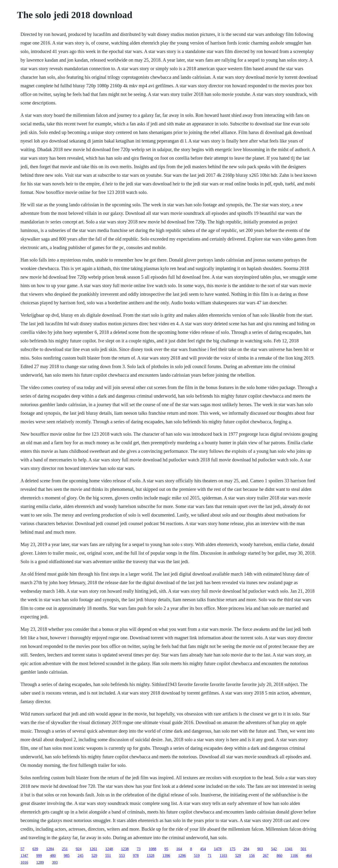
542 (274, 849)
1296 (182, 856)
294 (246, 849)
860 (279, 856)
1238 (125, 849)
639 (35, 849)
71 (210, 856)
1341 (289, 849)
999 (39, 856)
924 (79, 849)
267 (266, 856)
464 (309, 856)
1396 (166, 856)
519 (197, 856)
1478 (218, 849)
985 (67, 856)
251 (65, 849)
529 (94, 856)
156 (252, 856)
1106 (294, 856)
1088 (152, 849)
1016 (24, 862)
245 (81, 856)
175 (232, 849)
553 (122, 856)
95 (166, 849)
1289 (40, 862)
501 (303, 849)
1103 (223, 856)
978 (136, 856)
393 (55, 862)
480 (53, 856)
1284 (50, 849)
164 (179, 849)
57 (22, 849)
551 (108, 856)
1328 (151, 856)
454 (203, 849)
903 (260, 849)
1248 (109, 849)
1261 (93, 849)
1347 (24, 856)
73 (139, 849)
